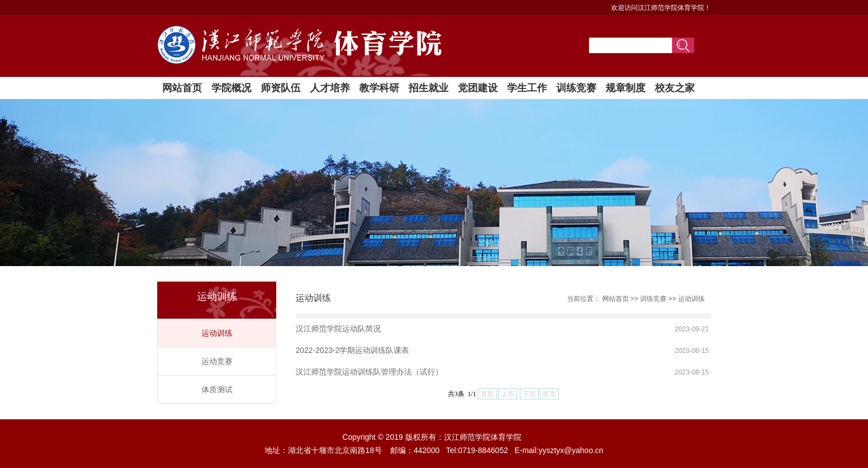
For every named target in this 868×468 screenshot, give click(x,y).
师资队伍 (281, 88)
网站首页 (182, 88)
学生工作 (527, 88)
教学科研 (379, 88)
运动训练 (217, 333)
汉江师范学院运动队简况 (338, 329)
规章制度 (626, 88)
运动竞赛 (217, 361)
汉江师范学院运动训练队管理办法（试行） (369, 372)
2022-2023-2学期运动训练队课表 (352, 350)
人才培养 (330, 88)
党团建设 (478, 88)
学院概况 (231, 88)
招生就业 (428, 88)
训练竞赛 (576, 88)
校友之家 (675, 88)
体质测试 (217, 389)
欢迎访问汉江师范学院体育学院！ (661, 8)
